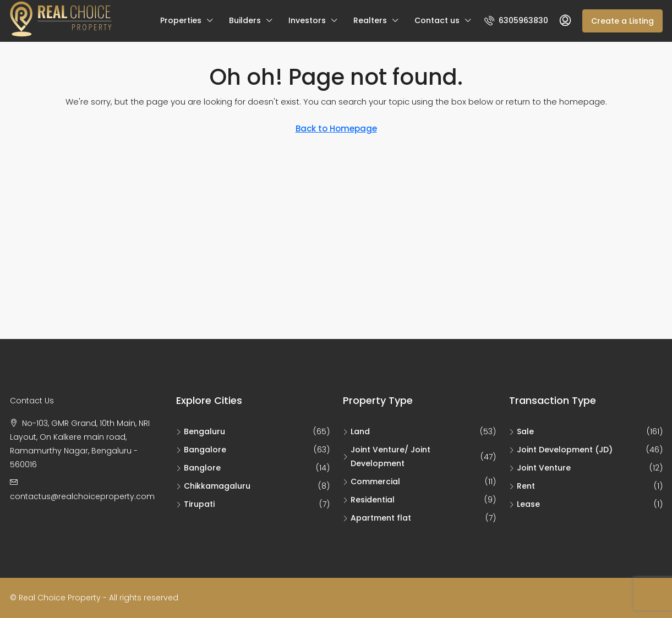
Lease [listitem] (525, 504)
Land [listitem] (356, 431)
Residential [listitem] (369, 500)
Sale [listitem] (521, 431)
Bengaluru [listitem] (201, 431)
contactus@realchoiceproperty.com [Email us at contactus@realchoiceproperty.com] (82, 496)
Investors (307, 20)
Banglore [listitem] (198, 468)
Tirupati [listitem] (195, 504)
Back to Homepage (336, 128)
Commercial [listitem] (371, 482)
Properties (181, 20)
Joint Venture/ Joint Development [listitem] (387, 456)
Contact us (437, 20)
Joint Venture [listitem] (540, 468)
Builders (245, 20)
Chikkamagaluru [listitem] (213, 486)
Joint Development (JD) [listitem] (561, 450)
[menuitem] (516, 20)
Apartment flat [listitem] (377, 518)
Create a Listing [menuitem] (622, 21)
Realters (370, 20)
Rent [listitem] (522, 486)
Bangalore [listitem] (201, 450)
